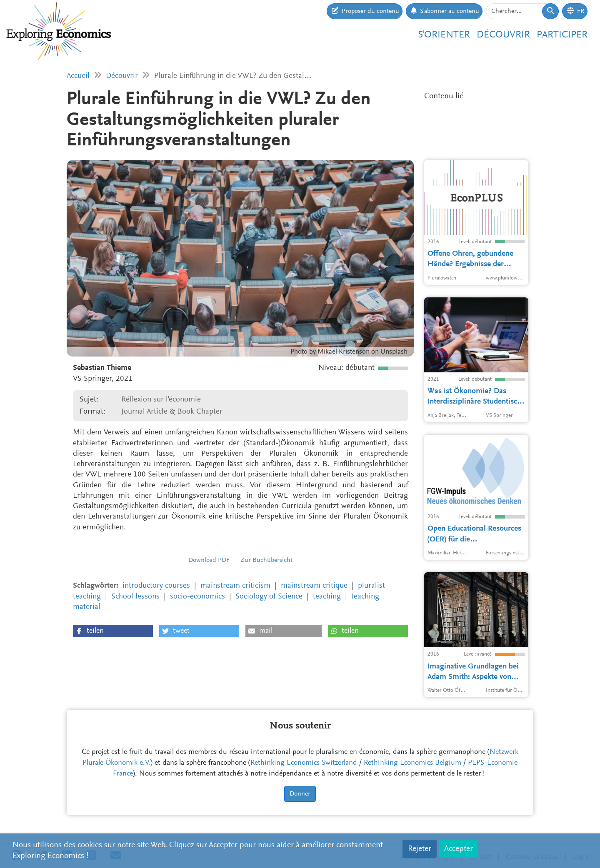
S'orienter (444, 35)
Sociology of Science (269, 597)
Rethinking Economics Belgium (412, 763)
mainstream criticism (235, 586)
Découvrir (503, 35)
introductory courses (156, 586)
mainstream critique (314, 586)
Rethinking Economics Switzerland (304, 763)
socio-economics (197, 597)
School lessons (135, 597)
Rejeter (420, 849)
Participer (562, 35)
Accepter (459, 849)
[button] (113, 631)
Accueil (78, 76)
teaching (327, 597)
